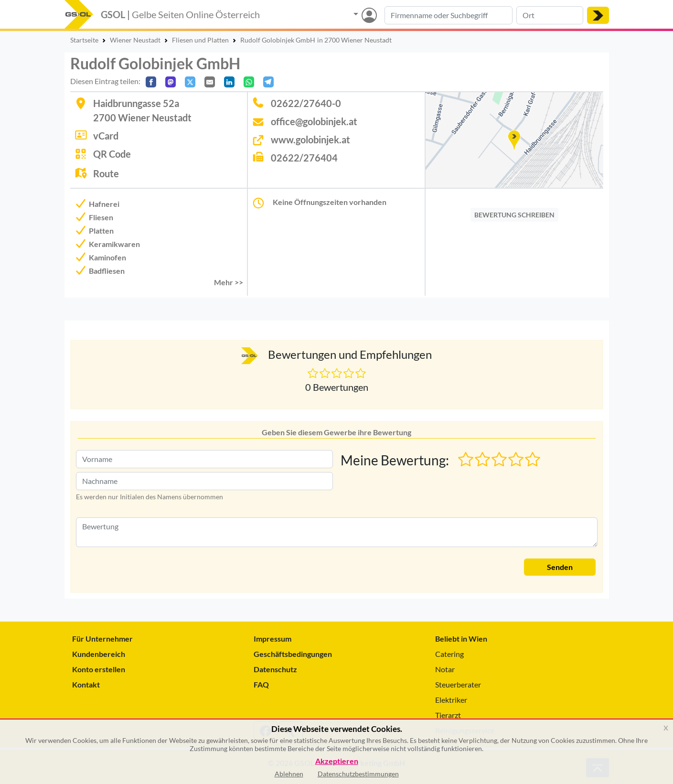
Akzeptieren (337, 761)
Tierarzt (448, 715)
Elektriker (451, 700)
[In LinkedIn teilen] (229, 82)
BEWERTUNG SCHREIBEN (514, 215)
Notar (445, 669)
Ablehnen (289, 774)
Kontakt (86, 684)
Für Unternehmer (102, 639)
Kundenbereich (99, 654)
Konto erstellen (99, 669)
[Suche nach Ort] (550, 15)
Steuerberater (458, 684)
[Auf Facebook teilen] (151, 82)
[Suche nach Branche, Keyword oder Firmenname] (449, 15)
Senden (560, 567)
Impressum (272, 639)
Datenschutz (275, 669)
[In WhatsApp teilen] (249, 82)
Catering (449, 654)
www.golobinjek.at (310, 140)
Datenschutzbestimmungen (358, 774)
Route (106, 173)
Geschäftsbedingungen (293, 654)
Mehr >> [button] (229, 282)
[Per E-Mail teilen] (210, 82)
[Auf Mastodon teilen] (171, 82)
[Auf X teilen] (190, 82)
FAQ (261, 684)
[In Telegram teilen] (268, 82)
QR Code (112, 154)
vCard (106, 136)
